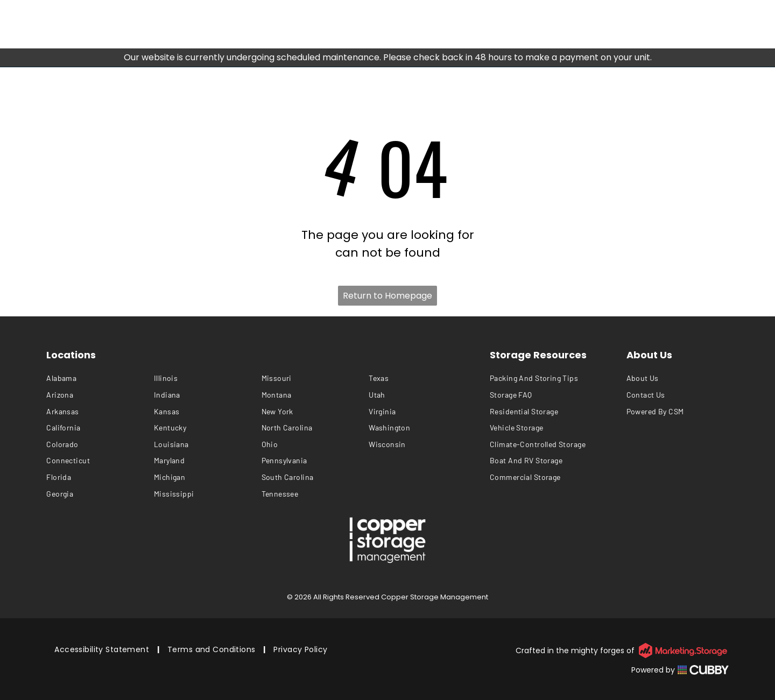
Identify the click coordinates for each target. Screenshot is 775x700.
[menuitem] (100, 379)
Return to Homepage (387, 296)
